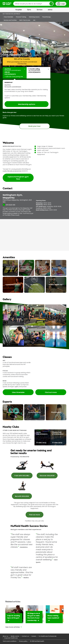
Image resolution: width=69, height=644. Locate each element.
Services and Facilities (10, 20)
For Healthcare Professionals (48, 636)
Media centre (15, 636)
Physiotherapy (46, 17)
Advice (50, 10)
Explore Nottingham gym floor (18, 178)
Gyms (29, 10)
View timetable (18, 392)
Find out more (51, 392)
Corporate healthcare (11, 638)
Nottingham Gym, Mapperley (11, 14)
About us (5, 636)
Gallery (37, 55)
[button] (15, 73)
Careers (34, 636)
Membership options (27, 104)
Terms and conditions (10, 641)
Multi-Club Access (25, 20)
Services (40, 10)
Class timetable (8, 17)
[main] (34, 328)
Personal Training (21, 17)
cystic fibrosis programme (12, 171)
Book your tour (34, 126)
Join (34, 20)
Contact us (25, 636)
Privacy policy (23, 641)
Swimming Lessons (34, 17)
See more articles (13, 627)
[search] (33, 4)
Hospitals (19, 10)
